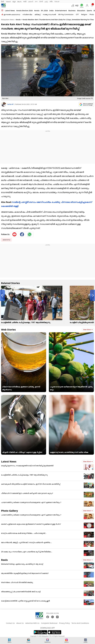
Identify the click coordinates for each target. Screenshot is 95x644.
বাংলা (36, 2)
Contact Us (10, 623)
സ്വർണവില (27, 14)
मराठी (25, 2)
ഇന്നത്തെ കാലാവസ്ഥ (12, 14)
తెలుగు (19, 2)
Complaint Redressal (49, 623)
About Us (20, 623)
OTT (77, 14)
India (52, 10)
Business (72, 10)
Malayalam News (8, 20)
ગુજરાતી (31, 2)
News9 (8, 2)
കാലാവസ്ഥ (6, 240)
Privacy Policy (64, 623)
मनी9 (51, 2)
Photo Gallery (9, 511)
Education (81, 10)
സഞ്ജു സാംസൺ (49, 14)
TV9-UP (57, 2)
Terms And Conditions (80, 623)
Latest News (9, 461)
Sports (89, 10)
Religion (84, 14)
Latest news (10, 10)
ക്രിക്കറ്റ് (37, 14)
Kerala (37, 10)
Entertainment (61, 10)
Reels (4, 560)
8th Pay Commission (66, 14)
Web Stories (8, 329)
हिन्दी (3, 2)
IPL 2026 (44, 10)
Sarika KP (11, 104)
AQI (77, 6)
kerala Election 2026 (24, 10)
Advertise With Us (32, 623)
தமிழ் (46, 2)
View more (88, 330)
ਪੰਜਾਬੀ (41, 2)
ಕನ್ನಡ (14, 2)
